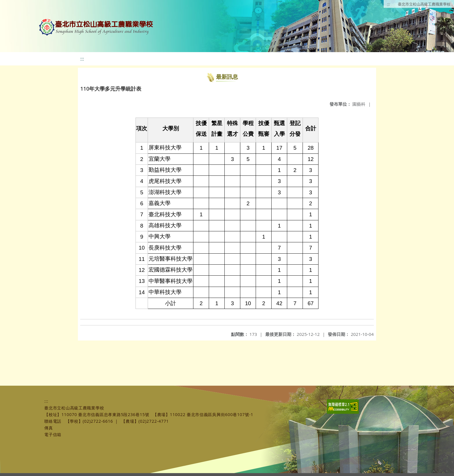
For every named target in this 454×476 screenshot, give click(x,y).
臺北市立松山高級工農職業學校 (424, 4)
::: (389, 4)
